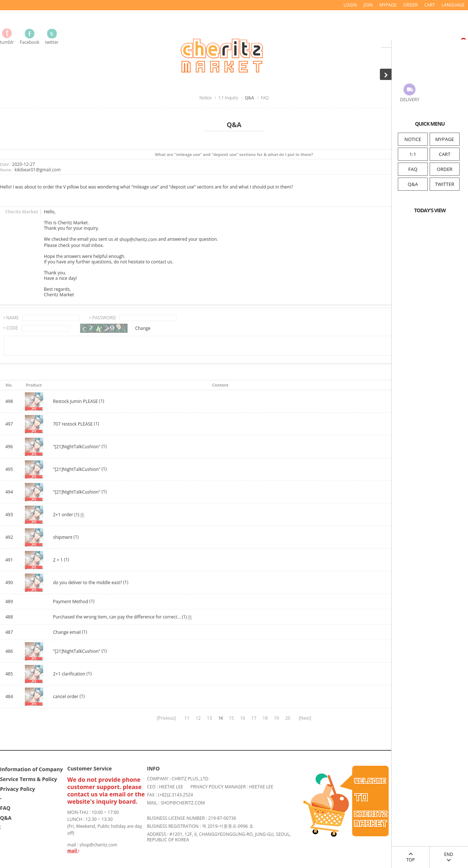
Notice (206, 98)
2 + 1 (58, 560)
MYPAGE (445, 139)
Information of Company (31, 769)
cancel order (66, 697)
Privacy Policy (18, 789)
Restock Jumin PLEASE (76, 402)
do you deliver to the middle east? (88, 583)
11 (187, 718)
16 (243, 718)
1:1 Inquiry (229, 98)
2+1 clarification (69, 674)
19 (276, 718)
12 (198, 718)
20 (288, 718)
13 (210, 718)
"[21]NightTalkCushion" (77, 447)
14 (220, 718)
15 (231, 718)
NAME (12, 318)
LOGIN (350, 5)
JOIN (368, 5)
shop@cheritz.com (138, 240)
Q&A (413, 184)
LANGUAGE (453, 5)
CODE (12, 328)
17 (254, 718)
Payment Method (71, 602)
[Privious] (166, 718)
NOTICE (413, 139)
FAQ (413, 169)
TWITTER (445, 184)
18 (265, 718)
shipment (63, 538)
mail (73, 851)
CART (445, 154)
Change (143, 328)
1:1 (413, 154)
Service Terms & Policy (29, 779)
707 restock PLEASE (73, 424)
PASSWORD (104, 318)
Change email (67, 633)
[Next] (305, 718)
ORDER (445, 169)
